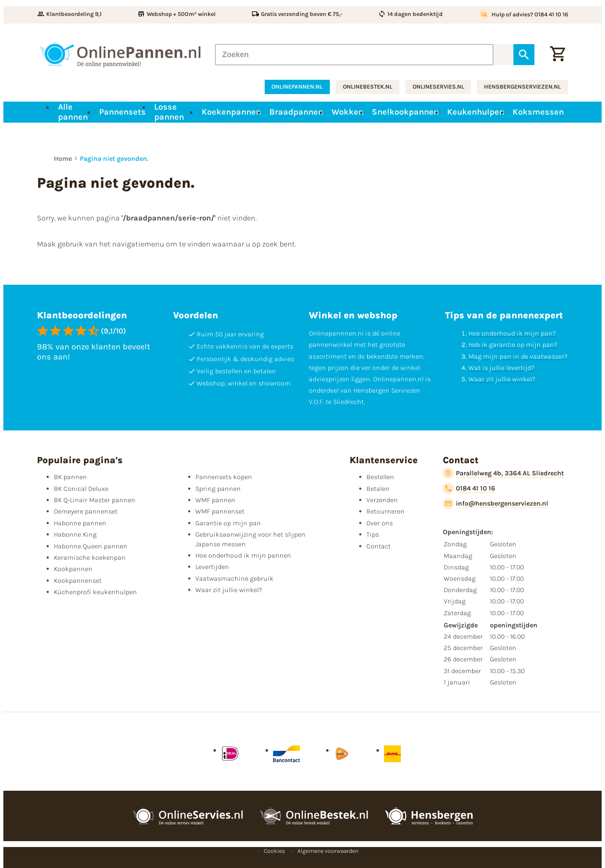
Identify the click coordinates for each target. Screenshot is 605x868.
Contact (379, 546)
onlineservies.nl (438, 87)
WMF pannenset (220, 511)
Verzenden (382, 500)
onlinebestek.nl (368, 87)
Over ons (380, 523)
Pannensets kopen (224, 477)
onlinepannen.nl (297, 87)
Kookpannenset (78, 581)
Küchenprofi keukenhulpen (95, 592)
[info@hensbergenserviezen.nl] (496, 503)
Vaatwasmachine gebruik (234, 578)
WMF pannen (215, 500)
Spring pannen (218, 489)
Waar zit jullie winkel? (502, 379)
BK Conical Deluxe (81, 489)
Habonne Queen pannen (91, 546)
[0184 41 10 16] (469, 488)
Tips (373, 534)
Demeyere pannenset (86, 511)
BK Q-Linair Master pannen (95, 500)
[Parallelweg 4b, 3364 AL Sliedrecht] (503, 473)
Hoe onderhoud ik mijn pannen (243, 555)
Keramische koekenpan (90, 557)
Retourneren (385, 511)
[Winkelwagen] (558, 55)
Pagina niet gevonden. (114, 159)
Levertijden (212, 567)
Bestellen (380, 477)
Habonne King (75, 534)
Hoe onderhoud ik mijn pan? (512, 333)
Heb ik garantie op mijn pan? (513, 345)
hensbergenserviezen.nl (522, 87)
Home (63, 159)
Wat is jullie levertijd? (501, 368)
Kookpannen (73, 569)
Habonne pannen (80, 523)
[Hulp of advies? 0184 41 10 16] (523, 15)
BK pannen (70, 477)
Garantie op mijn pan (228, 523)
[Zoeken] (354, 55)
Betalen (378, 489)
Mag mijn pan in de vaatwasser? (518, 356)
